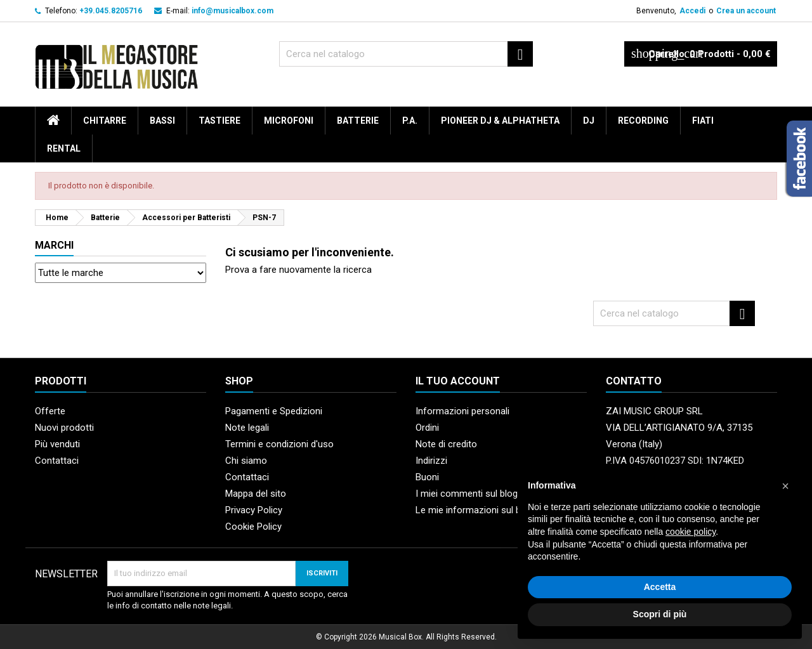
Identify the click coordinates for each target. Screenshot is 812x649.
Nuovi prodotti (64, 428)
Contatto (634, 381)
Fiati (703, 121)
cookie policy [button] (691, 532)
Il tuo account (458, 381)
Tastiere (219, 121)
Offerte (50, 411)
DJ (589, 121)
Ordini (427, 428)
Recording (643, 121)
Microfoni (289, 121)
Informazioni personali (462, 411)
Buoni (427, 477)
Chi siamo (246, 461)
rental (64, 148)
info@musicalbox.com (232, 11)
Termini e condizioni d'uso (279, 444)
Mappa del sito (256, 494)
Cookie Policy (253, 527)
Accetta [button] (660, 587)
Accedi (692, 11)
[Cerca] (406, 54)
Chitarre (105, 121)
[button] (785, 486)
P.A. (410, 121)
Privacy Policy (254, 510)
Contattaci (57, 461)
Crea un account (746, 11)
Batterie (358, 121)
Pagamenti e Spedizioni (274, 411)
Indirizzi (431, 461)
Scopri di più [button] (660, 614)
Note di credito (446, 444)
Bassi (162, 121)
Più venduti (57, 444)
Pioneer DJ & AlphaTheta (500, 121)
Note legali (247, 428)
